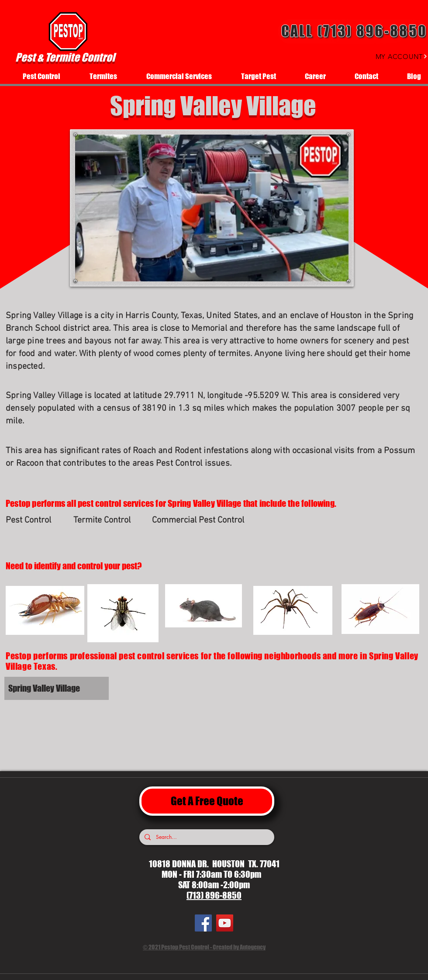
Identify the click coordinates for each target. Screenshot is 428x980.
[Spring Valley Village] (77, 688)
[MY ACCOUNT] (393, 56)
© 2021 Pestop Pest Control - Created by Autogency (204, 947)
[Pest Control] (37, 520)
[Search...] (206, 837)
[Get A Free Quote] (207, 801)
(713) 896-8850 (214, 895)
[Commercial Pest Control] (199, 520)
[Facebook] (203, 923)
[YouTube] (225, 923)
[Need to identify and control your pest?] (85, 566)
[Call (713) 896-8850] (353, 31)
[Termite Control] (104, 520)
